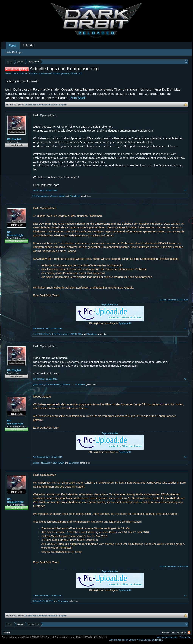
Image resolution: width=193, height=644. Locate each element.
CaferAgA (37, 601)
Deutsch (7, 633)
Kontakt (165, 633)
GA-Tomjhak (55, 73)
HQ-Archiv (33, 73)
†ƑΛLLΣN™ (38, 384)
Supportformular (110, 305)
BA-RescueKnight (15, 234)
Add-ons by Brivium (136, 640)
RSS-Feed (189, 633)
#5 (185, 595)
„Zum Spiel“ (78, 98)
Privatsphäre (185, 637)
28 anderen (63, 601)
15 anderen (80, 384)
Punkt (45, 601)
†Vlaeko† (66, 384)
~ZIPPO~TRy (75, 334)
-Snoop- (36, 463)
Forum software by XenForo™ (81, 637)
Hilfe (173, 633)
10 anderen (74, 463)
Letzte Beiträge (13, 52)
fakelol (62, 196)
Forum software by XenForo (28, 637)
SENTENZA (59, 463)
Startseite (181, 633)
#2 (185, 328)
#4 (185, 457)
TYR (51, 601)
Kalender (29, 45)
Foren (13, 46)
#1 (185, 190)
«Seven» (53, 196)
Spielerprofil (125, 323)
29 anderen (92, 334)
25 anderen (75, 196)
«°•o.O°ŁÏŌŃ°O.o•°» (42, 334)
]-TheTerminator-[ (40, 196)
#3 (185, 379)
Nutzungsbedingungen (167, 637)
